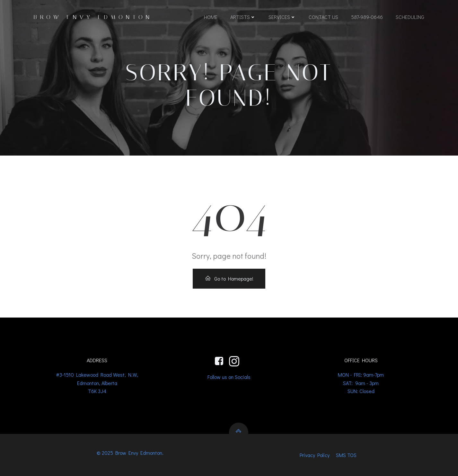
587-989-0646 (367, 17)
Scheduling (410, 17)
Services (282, 17)
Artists (243, 17)
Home (211, 17)
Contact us (323, 17)
